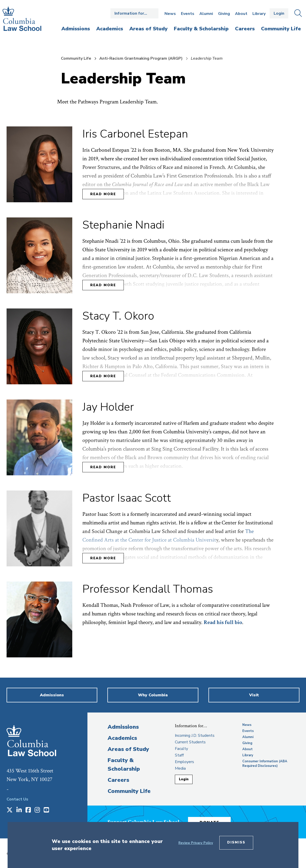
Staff (179, 755)
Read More (103, 194)
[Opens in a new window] (10, 810)
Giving (224, 14)
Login (279, 13)
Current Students (190, 742)
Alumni (206, 14)
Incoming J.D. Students (195, 736)
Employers (184, 762)
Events (188, 14)
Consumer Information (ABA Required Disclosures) (265, 764)
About (241, 14)
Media (180, 768)
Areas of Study (128, 749)
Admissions (123, 727)
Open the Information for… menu (134, 13)
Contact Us (17, 799)
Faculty (181, 749)
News (170, 14)
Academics (122, 738)
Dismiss (236, 842)
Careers (118, 780)
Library (259, 14)
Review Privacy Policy (196, 843)
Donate (214, 821)
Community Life (76, 58)
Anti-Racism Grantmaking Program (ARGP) (141, 58)
